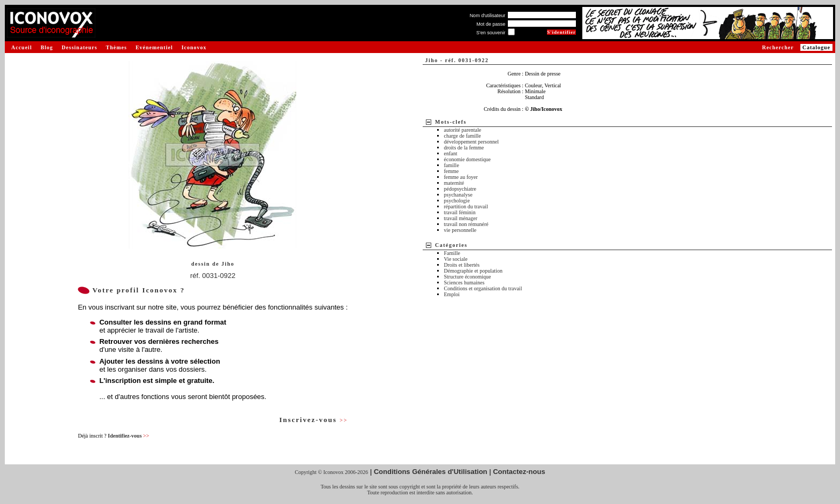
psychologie (457, 201)
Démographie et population (473, 271)
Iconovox (194, 47)
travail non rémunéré (466, 224)
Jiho (228, 264)
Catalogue (816, 47)
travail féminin (460, 212)
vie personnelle (460, 230)
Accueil (22, 47)
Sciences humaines (464, 283)
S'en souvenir (491, 33)
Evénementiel (154, 47)
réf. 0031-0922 (213, 276)
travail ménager (461, 218)
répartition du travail (466, 206)
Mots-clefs (451, 122)
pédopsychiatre (460, 189)
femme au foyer (461, 177)
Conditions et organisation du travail (483, 288)
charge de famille (463, 136)
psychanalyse (458, 195)
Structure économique (468, 277)
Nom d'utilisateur (488, 16)
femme (452, 171)
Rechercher (778, 47)
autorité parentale (463, 130)
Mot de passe (491, 24)
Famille (452, 253)
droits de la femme (464, 148)
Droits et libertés (462, 265)
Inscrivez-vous (313, 420)
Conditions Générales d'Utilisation (431, 472)
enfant (451, 153)
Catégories (451, 245)
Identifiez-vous (128, 436)
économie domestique (467, 159)
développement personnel (471, 142)
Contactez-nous (519, 472)
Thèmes (117, 47)
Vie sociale (456, 259)
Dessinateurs (79, 47)
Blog (47, 47)
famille (452, 165)
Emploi (452, 294)
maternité (454, 183)
